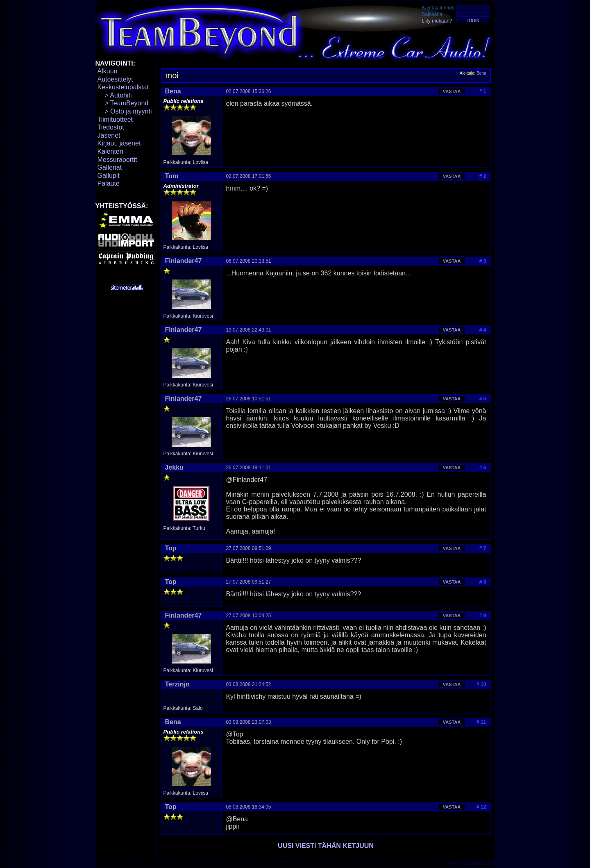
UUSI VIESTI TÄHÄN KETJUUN (326, 846)
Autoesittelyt (115, 79)
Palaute (109, 183)
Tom (172, 176)
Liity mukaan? (437, 21)
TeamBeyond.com (478, 864)
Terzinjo (177, 684)
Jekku (174, 467)
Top (171, 548)
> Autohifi (115, 95)
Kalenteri (110, 151)
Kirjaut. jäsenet (119, 143)
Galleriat (110, 167)
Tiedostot (111, 127)
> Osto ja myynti (125, 111)
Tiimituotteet (115, 119)
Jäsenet (109, 135)
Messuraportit (117, 160)
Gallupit (109, 176)
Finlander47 (184, 261)
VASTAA (452, 91)
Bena (481, 73)
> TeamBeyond (123, 103)
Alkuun (108, 71)
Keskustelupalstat (123, 87)
